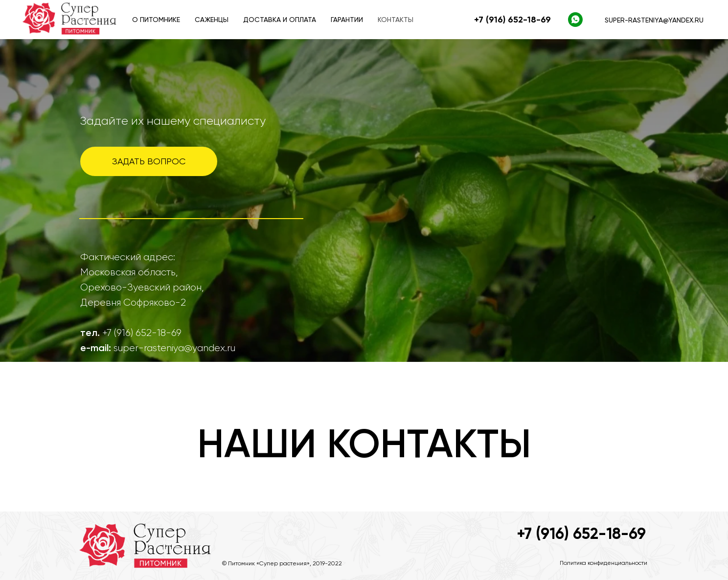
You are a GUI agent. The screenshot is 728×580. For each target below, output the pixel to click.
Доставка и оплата (280, 20)
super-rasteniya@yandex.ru (654, 20)
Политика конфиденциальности (603, 563)
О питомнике (156, 20)
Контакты (396, 20)
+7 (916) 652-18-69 (581, 534)
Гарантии (347, 20)
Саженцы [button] (212, 20)
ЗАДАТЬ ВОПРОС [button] (149, 161)
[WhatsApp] (575, 20)
